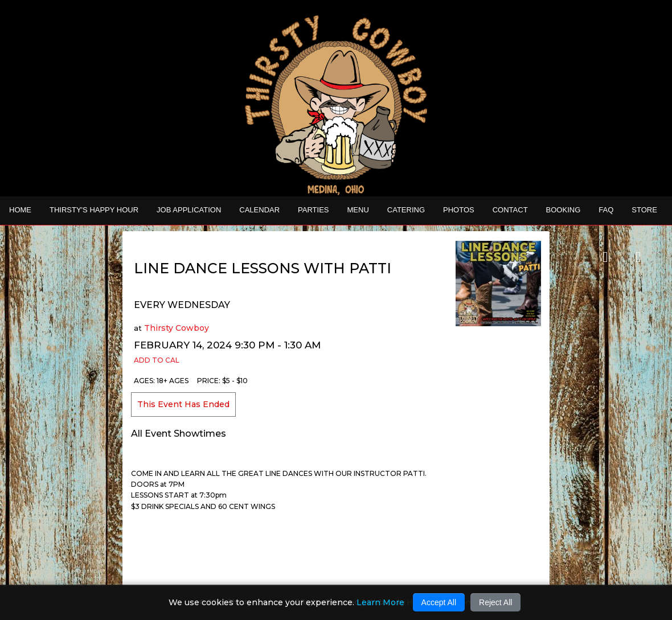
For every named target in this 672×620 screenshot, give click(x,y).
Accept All (439, 602)
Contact (510, 210)
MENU (358, 210)
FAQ (606, 210)
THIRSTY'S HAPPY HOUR (94, 210)
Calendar (259, 210)
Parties (313, 210)
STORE (644, 210)
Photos (459, 210)
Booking (564, 210)
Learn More (380, 602)
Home (20, 210)
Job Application (189, 210)
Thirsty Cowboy (177, 328)
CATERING (406, 210)
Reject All (495, 602)
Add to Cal (157, 360)
